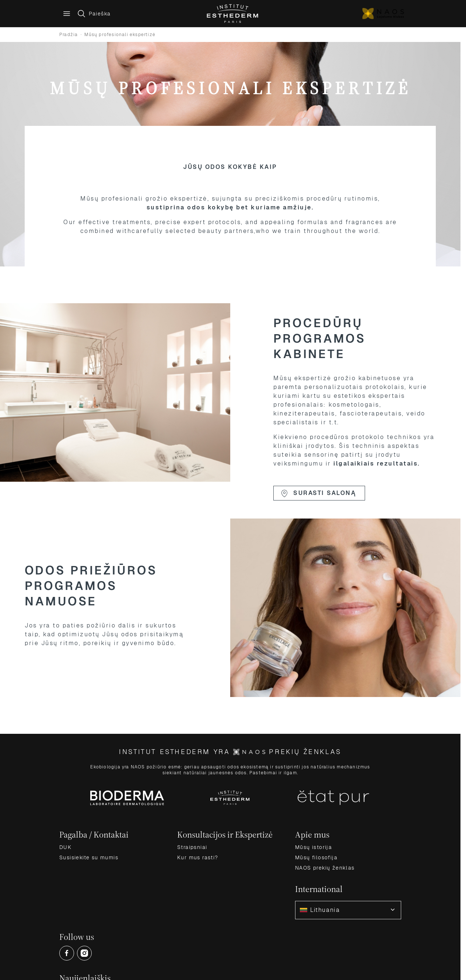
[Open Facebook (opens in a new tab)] (67, 953)
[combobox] (348, 910)
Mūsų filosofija (316, 857)
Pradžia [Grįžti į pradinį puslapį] (69, 35)
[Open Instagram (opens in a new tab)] (84, 953)
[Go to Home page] (233, 14)
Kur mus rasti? (198, 857)
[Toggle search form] (94, 14)
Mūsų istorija (313, 847)
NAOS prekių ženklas (325, 868)
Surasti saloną (318, 493)
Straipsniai (192, 847)
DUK (65, 847)
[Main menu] (67, 14)
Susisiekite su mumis (89, 857)
